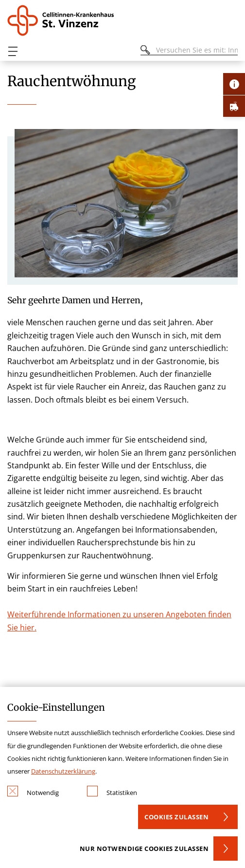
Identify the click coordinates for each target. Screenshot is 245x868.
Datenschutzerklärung (63, 771)
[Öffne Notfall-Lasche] (234, 106)
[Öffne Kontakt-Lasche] (234, 84)
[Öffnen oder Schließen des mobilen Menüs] (13, 51)
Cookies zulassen (176, 817)
